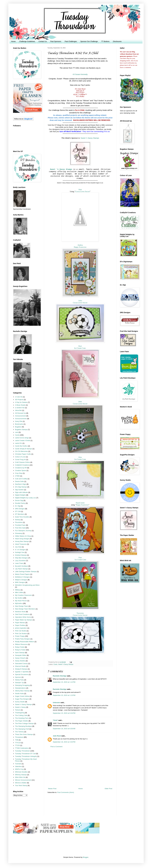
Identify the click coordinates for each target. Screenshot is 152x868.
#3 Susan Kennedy (80, 74)
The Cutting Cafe (21, 715)
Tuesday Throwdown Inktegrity (26, 756)
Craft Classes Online (22, 462)
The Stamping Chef (22, 729)
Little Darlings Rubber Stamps (26, 572)
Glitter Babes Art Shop (23, 536)
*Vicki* (55, 720)
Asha (80, 301)
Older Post (108, 789)
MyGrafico (19, 603)
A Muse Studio (20, 405)
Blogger (86, 857)
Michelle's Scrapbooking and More (27, 585)
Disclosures (117, 41)
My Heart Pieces (21, 601)
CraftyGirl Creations (22, 465)
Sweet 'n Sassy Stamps (90, 138)
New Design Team (22, 606)
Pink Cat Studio (21, 631)
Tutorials (18, 764)
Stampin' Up (19, 683)
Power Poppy (20, 636)
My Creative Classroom (23, 595)
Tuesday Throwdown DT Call (25, 754)
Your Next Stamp (21, 785)
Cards (55, 664)
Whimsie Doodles (21, 772)
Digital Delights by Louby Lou (25, 498)
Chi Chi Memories (21, 451)
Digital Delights (20, 495)
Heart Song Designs (22, 539)
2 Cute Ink (19, 397)
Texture (18, 710)
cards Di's (19, 443)
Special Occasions (22, 674)
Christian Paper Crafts (23, 454)
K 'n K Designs (20, 550)
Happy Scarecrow (80, 247)
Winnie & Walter (21, 783)
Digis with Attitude (21, 492)
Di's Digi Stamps (21, 487)
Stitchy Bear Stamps (22, 691)
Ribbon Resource (21, 644)
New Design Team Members (25, 609)
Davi (80, 346)
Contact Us (43, 41)
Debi (80, 402)
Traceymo (80, 613)
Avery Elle (19, 421)
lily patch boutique (21, 566)
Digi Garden (19, 490)
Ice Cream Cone (80, 348)
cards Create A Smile (23, 440)
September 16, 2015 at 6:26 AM (64, 729)
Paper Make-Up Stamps (24, 620)
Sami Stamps (20, 653)
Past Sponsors (56, 41)
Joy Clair (18, 547)
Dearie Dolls (19, 481)
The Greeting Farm (22, 718)
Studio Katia (19, 693)
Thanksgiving (20, 713)
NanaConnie (80, 503)
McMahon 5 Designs (22, 577)
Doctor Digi (19, 500)
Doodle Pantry (20, 503)
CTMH (17, 476)
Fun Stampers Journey (23, 531)
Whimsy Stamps (21, 775)
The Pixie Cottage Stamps (24, 723)
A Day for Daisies (21, 402)
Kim (80, 457)
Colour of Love (20, 457)
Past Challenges (71, 41)
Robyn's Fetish (20, 650)
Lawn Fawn (19, 563)
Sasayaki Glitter (21, 655)
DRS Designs (20, 509)
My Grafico (19, 598)
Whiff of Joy (19, 769)
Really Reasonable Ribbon (25, 642)
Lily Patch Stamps (21, 569)
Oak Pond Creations (22, 614)
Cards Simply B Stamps (24, 449)
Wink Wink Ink (20, 777)
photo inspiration (21, 628)
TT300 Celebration (22, 748)
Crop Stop (19, 473)
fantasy (18, 520)
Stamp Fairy (19, 680)
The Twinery (19, 732)
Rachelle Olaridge (60, 676)
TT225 (17, 745)
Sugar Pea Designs (22, 699)
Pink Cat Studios (21, 634)
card (17, 432)
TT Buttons (105, 41)
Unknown (56, 703)
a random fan (20, 408)
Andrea (80, 245)
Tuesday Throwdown (23, 751)
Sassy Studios (20, 661)
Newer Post (52, 789)
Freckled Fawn (20, 525)
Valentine (18, 766)
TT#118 (18, 743)
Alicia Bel (18, 410)
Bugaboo (18, 427)
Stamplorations (20, 688)
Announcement (20, 416)
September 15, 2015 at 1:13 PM (64, 695)
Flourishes (19, 522)
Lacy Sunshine (20, 561)
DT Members (20, 514)
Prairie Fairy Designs (23, 639)
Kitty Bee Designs (21, 558)
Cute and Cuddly (21, 479)
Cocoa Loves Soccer (83, 191)
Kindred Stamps (21, 555)
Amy (80, 189)
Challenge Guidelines (27, 41)
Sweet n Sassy (20, 707)
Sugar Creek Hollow (22, 696)
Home (13, 41)
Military (18, 590)
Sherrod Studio (20, 666)
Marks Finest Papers (22, 574)
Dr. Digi (18, 506)
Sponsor (18, 677)
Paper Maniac (20, 623)
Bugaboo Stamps (21, 430)
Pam (80, 558)
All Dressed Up (20, 413)
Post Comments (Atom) (66, 792)
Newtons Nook (20, 612)
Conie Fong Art (20, 460)
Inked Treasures (21, 544)
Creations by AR (21, 468)
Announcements (21, 419)
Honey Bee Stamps (22, 541)
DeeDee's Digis (21, 484)
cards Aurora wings (22, 438)
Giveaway (19, 533)
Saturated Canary (21, 663)
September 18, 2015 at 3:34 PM (64, 742)
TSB (17, 740)
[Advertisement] (80, 768)
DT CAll (18, 511)
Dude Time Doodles (22, 517)
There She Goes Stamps (24, 734)
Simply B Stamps (21, 669)
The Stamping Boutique (23, 726)
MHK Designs (20, 582)
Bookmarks (19, 424)
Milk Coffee (19, 592)
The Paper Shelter (22, 721)
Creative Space (21, 470)
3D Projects (19, 400)
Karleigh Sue (20, 552)
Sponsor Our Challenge (89, 41)
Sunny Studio (20, 702)
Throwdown (19, 737)
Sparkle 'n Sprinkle (22, 672)
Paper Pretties (20, 625)
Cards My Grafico (21, 446)
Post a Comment (56, 747)
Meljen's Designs (21, 580)
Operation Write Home (23, 617)
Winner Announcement (23, 780)
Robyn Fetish (20, 647)
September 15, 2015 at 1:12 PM (64, 682)
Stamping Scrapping (22, 685)
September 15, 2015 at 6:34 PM (64, 713)
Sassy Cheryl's (20, 658)
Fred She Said (20, 528)
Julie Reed (57, 736)
